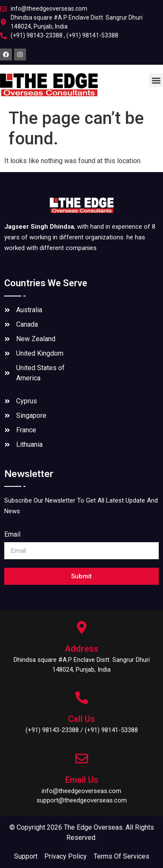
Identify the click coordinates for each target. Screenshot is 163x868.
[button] (156, 80)
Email (12, 535)
